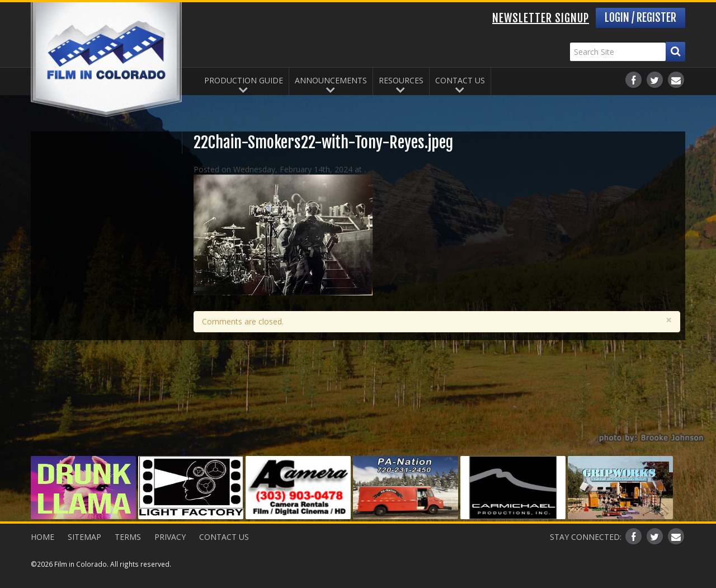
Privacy (170, 537)
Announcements (331, 80)
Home (43, 537)
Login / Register (640, 18)
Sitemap (84, 537)
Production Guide (244, 80)
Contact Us (460, 80)
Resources (401, 80)
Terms (128, 537)
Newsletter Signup (541, 18)
